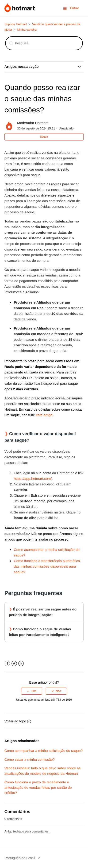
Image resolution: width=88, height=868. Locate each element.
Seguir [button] (44, 137)
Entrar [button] (74, 8)
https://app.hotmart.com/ (33, 479)
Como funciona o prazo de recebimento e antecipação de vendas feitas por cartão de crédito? (38, 787)
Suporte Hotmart (16, 24)
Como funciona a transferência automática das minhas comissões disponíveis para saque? (47, 566)
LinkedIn (21, 664)
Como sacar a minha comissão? (30, 759)
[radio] (32, 691)
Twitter (14, 664)
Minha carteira (27, 30)
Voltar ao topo (18, 721)
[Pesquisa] (44, 43)
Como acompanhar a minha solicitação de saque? (44, 751)
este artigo (44, 415)
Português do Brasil (20, 858)
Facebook (7, 664)
